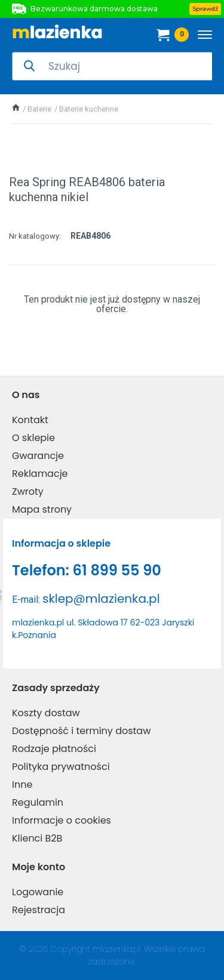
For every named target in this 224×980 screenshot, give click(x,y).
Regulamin (38, 802)
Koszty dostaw (46, 713)
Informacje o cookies (62, 820)
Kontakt (30, 420)
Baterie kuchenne (89, 109)
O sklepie (33, 438)
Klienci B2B (37, 838)
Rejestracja (39, 910)
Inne (22, 785)
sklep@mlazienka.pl (101, 599)
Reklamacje (40, 474)
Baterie (39, 109)
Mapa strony (42, 509)
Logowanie (38, 892)
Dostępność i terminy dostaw (81, 731)
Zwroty (28, 491)
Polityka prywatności (61, 767)
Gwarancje (38, 456)
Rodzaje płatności (54, 749)
